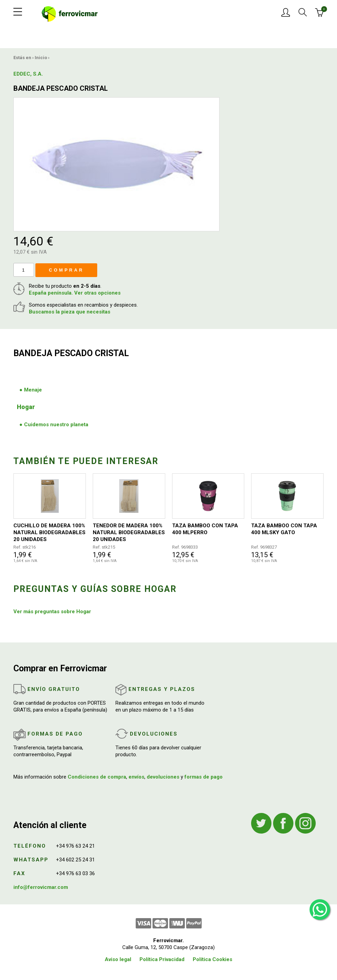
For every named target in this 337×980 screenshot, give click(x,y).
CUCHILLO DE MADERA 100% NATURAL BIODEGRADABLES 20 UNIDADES (49, 532)
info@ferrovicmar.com (41, 887)
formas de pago (204, 777)
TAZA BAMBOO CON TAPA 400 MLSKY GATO (284, 529)
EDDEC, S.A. (28, 74)
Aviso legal (118, 959)
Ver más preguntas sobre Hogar (52, 612)
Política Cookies (212, 959)
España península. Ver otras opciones (75, 293)
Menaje (33, 390)
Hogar (26, 407)
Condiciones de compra (97, 777)
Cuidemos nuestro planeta (56, 425)
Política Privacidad (162, 959)
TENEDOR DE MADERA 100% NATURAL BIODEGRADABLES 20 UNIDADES (129, 532)
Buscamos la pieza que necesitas (70, 312)
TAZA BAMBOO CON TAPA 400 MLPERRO (205, 529)
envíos (136, 777)
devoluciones (163, 777)
